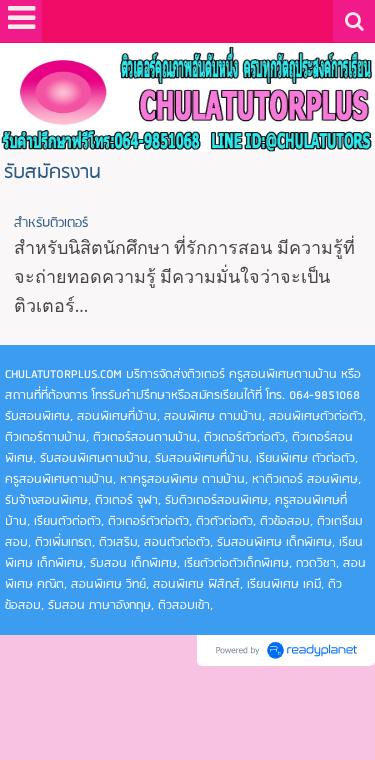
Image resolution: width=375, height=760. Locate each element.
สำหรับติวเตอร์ (51, 223)
